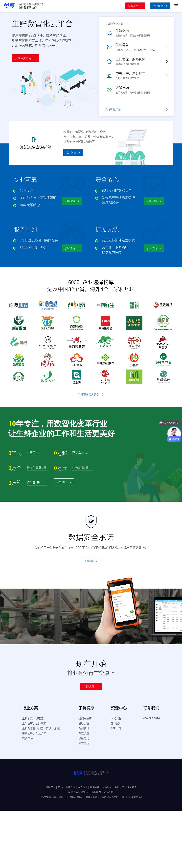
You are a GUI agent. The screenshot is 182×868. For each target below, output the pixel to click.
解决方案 (72, 787)
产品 (62, 787)
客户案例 (84, 787)
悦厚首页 (52, 787)
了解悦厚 (109, 787)
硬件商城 (132, 787)
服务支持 (96, 787)
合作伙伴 (121, 787)
